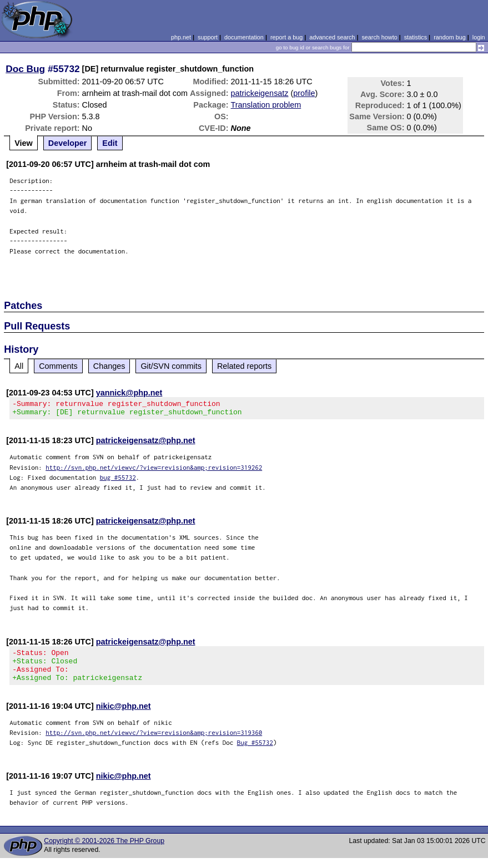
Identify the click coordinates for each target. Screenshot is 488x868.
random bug (450, 37)
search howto (379, 37)
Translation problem (266, 105)
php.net (181, 37)
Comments (58, 366)
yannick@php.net (129, 393)
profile (304, 93)
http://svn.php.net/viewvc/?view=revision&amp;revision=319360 (154, 742)
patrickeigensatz (260, 93)
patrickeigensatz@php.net (146, 444)
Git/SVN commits (171, 366)
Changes (109, 366)
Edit (110, 143)
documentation (244, 37)
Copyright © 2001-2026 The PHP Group (104, 851)
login (479, 37)
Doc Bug (25, 69)
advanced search (332, 37)
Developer (68, 143)
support (208, 37)
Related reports (244, 366)
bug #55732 (118, 481)
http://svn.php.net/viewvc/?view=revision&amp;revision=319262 (154, 471)
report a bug (286, 37)
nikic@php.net (124, 716)
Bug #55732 (255, 752)
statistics (416, 37)
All (19, 366)
